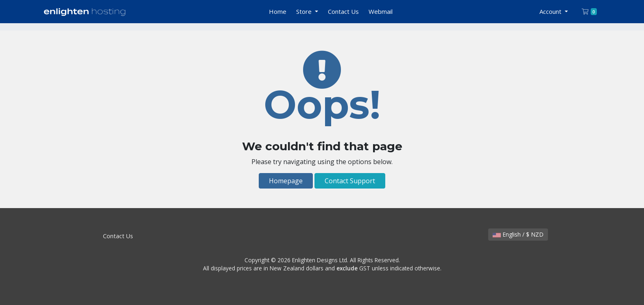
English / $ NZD (518, 234)
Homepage (286, 181)
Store (305, 11)
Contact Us (343, 11)
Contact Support (350, 181)
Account (551, 11)
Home (278, 11)
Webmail (381, 11)
